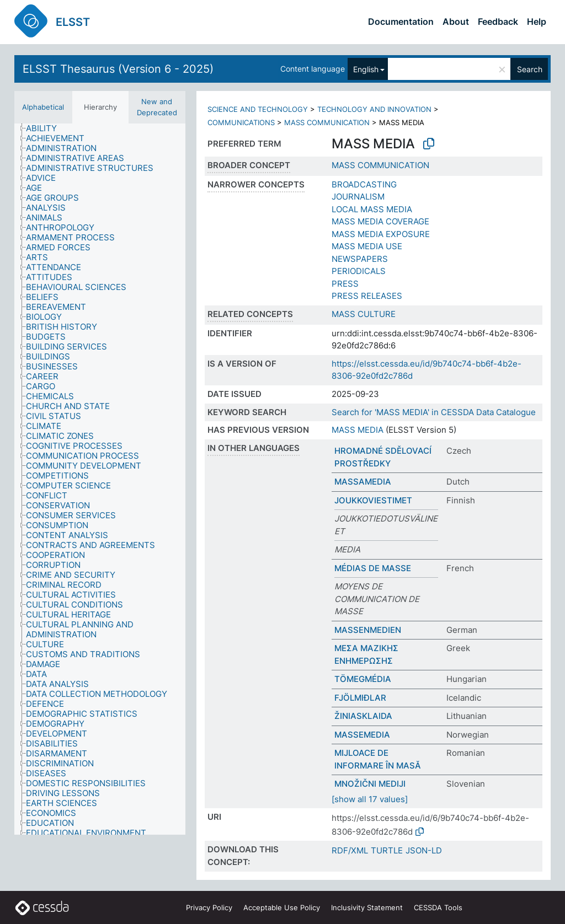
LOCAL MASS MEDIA (372, 209)
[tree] (100, 479)
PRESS (345, 284)
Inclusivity (367, 907)
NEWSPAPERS (360, 259)
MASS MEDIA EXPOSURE (381, 234)
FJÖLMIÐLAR (360, 698)
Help (537, 22)
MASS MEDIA (358, 430)
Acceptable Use (282, 907)
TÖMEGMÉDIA (363, 679)
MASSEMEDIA (362, 735)
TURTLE (387, 850)
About (456, 22)
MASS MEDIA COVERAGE (380, 221)
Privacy (209, 907)
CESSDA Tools (438, 907)
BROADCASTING (364, 184)
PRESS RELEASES (367, 296)
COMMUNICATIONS (241, 122)
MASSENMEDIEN (368, 630)
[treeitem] (46, 128)
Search (530, 69)
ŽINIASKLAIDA (363, 716)
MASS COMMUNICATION (327, 122)
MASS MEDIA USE (367, 246)
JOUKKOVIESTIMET (373, 500)
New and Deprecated (157, 107)
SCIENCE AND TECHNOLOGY (258, 109)
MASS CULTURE (364, 314)
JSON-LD (424, 850)
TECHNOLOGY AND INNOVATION (374, 109)
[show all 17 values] (370, 799)
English (366, 69)
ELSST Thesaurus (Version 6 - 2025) (118, 69)
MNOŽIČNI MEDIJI (370, 784)
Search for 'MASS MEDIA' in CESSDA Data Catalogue (434, 412)
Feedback (498, 22)
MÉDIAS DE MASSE (373, 568)
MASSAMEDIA (363, 482)
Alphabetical (43, 107)
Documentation (401, 22)
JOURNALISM (358, 197)
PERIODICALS (359, 271)
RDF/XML (350, 850)
